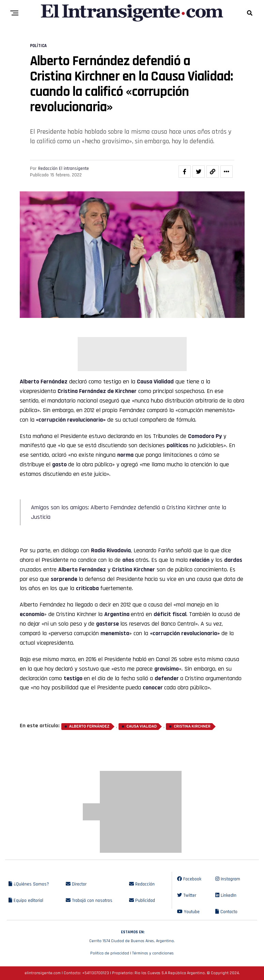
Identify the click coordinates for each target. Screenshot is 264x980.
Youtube (188, 912)
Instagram (228, 879)
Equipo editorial (26, 901)
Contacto (226, 912)
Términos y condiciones (153, 953)
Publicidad (142, 901)
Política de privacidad (110, 953)
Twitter (187, 895)
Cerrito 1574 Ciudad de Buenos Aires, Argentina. (132, 936)
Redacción (142, 884)
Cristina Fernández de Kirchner (97, 391)
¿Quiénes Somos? (29, 884)
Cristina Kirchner (192, 727)
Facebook (189, 879)
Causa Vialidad (155, 382)
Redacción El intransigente (64, 169)
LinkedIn (226, 895)
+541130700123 (96, 973)
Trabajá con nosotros (89, 901)
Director (76, 884)
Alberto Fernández (44, 382)
